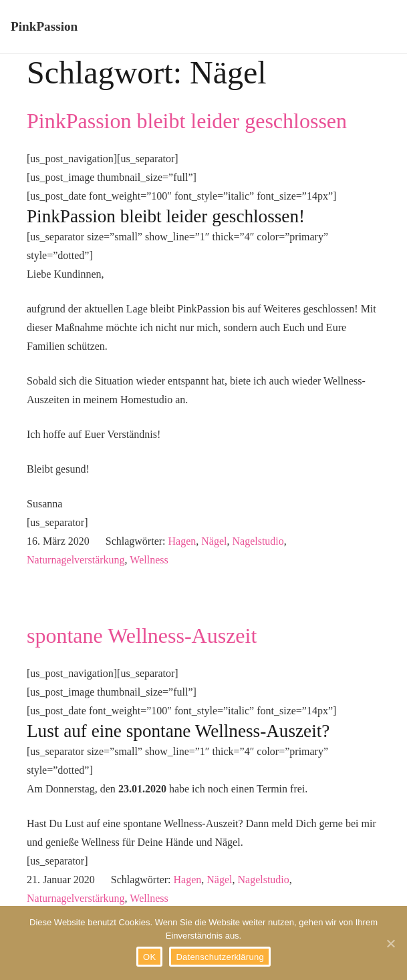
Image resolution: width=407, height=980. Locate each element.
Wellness (149, 560)
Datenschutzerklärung (220, 957)
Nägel (214, 541)
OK (149, 957)
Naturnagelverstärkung (76, 560)
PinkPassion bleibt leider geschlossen (187, 121)
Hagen (182, 541)
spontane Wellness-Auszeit (142, 636)
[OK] (390, 943)
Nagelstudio (258, 541)
